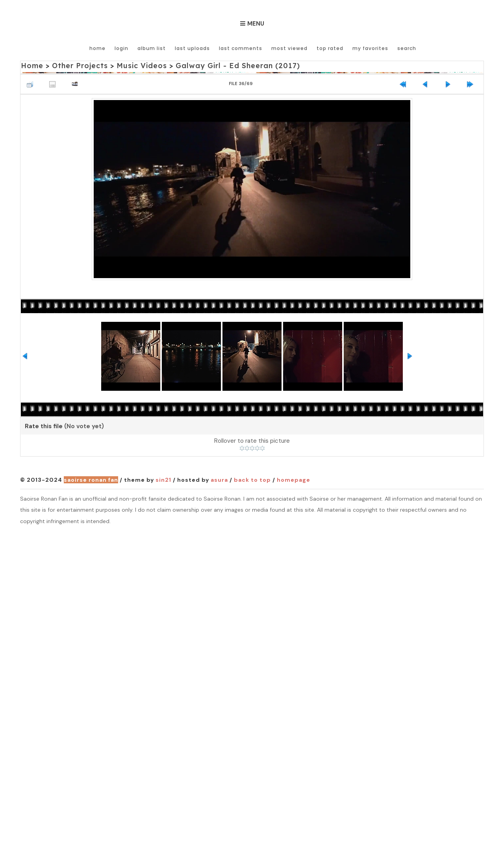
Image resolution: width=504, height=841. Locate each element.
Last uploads (192, 48)
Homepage (294, 480)
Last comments (241, 48)
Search (407, 48)
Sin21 (163, 480)
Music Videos (142, 66)
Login (121, 48)
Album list (152, 48)
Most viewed (289, 48)
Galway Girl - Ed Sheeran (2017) (238, 66)
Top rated (330, 48)
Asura (219, 480)
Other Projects (80, 66)
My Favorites (370, 48)
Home (97, 48)
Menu (256, 24)
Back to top (252, 480)
